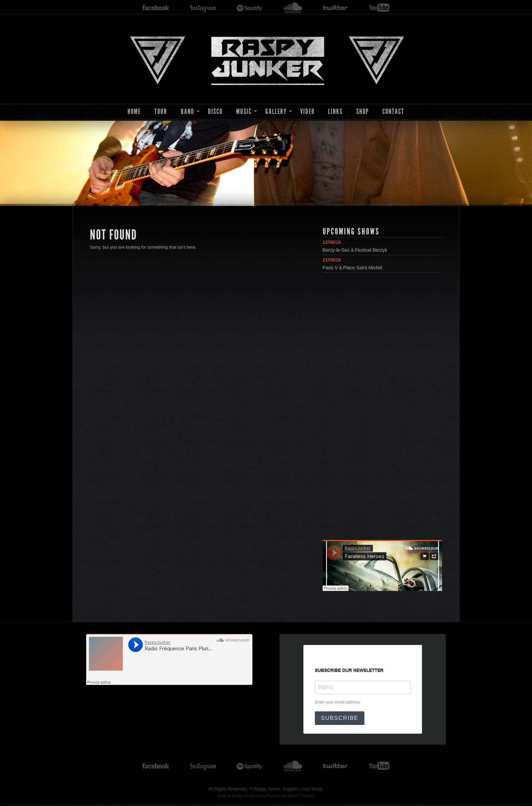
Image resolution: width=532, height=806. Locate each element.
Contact (393, 111)
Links (335, 111)
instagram (203, 8)
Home (134, 111)
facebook (156, 8)
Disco (215, 111)
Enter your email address (337, 702)
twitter (336, 8)
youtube (379, 8)
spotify (250, 8)
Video (307, 111)
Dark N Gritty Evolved (238, 796)
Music (244, 111)
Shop (363, 111)
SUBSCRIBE (340, 718)
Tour (161, 111)
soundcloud (293, 8)
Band (188, 111)
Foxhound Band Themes (291, 796)
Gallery (276, 111)
